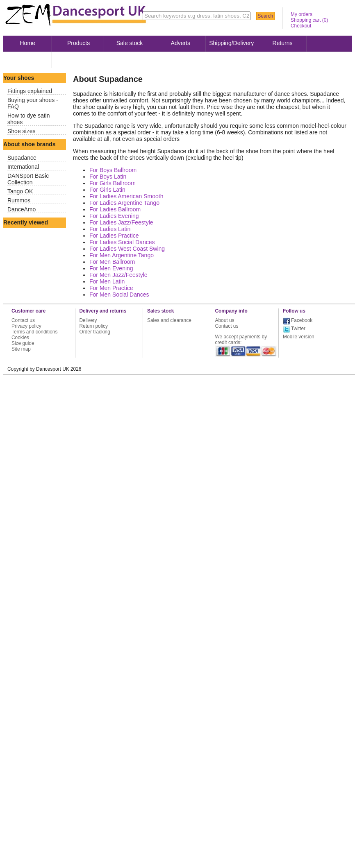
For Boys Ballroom (113, 170)
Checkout (301, 26)
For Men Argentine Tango (122, 255)
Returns (283, 43)
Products (79, 43)
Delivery (88, 320)
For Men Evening (111, 268)
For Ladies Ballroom (115, 209)
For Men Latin (107, 281)
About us (28, 59)
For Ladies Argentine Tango (124, 203)
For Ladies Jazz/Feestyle (121, 222)
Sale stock (130, 43)
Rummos (19, 200)
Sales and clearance (169, 320)
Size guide (23, 343)
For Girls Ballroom (113, 183)
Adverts (181, 43)
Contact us (23, 320)
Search (265, 16)
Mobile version (299, 337)
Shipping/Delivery (231, 43)
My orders (302, 14)
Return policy (94, 326)
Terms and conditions (34, 332)
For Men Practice (111, 288)
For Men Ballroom (112, 262)
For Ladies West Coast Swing (127, 249)
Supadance (22, 158)
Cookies (20, 338)
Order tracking (95, 332)
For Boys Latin (108, 177)
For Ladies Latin (110, 229)
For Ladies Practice (114, 236)
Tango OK (20, 191)
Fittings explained (30, 91)
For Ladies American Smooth (126, 196)
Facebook (302, 320)
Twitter (298, 329)
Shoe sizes (21, 131)
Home (28, 43)
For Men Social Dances (119, 295)
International (23, 167)
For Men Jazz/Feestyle (118, 275)
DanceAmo (22, 209)
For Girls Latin (107, 190)
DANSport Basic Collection (28, 179)
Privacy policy (26, 326)
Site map (21, 349)
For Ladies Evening (114, 216)
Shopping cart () (309, 20)
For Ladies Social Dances (122, 242)
